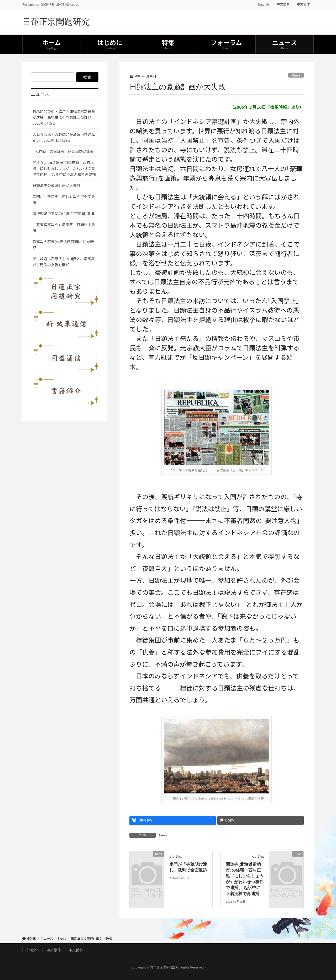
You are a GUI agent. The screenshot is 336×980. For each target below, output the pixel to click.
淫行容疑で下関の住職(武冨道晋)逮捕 (63, 214)
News (296, 75)
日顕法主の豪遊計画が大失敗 (56, 185)
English (263, 4)
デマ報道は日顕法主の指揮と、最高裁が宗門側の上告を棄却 (64, 262)
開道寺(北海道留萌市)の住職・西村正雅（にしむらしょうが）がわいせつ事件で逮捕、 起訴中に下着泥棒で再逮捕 (64, 168)
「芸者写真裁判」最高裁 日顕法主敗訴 (64, 228)
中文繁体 (283, 4)
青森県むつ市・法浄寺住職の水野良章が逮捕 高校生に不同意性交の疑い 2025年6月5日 (64, 117)
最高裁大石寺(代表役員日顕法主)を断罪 (63, 245)
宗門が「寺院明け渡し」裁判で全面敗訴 (64, 200)
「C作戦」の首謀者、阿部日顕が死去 (63, 151)
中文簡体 (303, 4)
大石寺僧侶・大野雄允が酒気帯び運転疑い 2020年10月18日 (64, 137)
